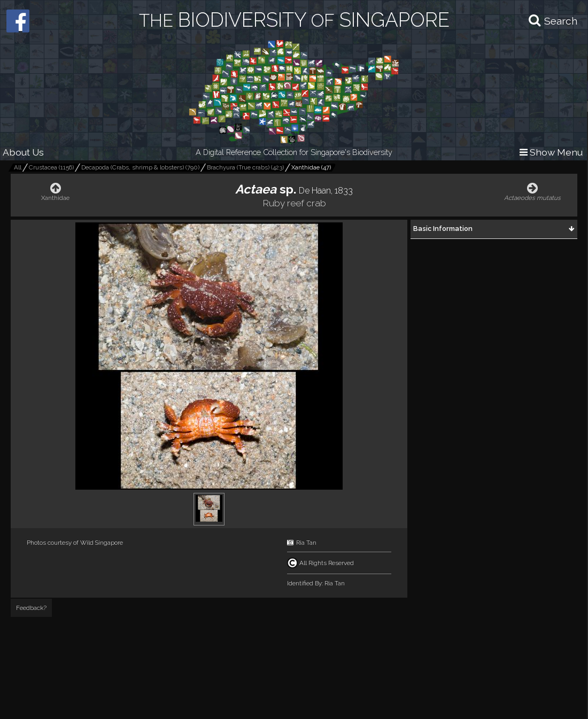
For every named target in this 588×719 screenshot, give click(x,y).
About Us (23, 152)
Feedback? (31, 608)
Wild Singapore (102, 543)
